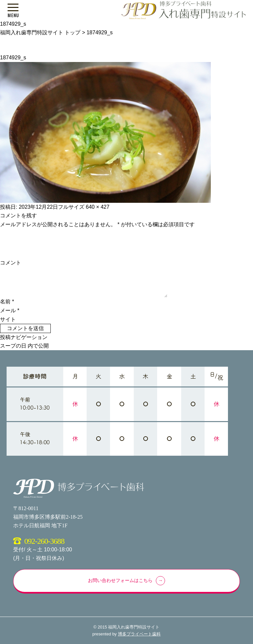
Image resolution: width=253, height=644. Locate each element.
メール (10, 310)
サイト (8, 319)
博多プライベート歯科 (139, 634)
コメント (11, 263)
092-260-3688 (44, 541)
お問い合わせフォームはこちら (120, 581)
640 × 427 (98, 207)
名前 (7, 302)
